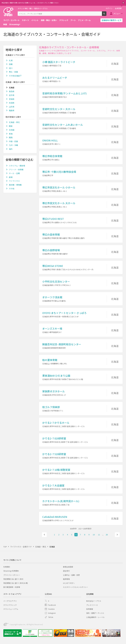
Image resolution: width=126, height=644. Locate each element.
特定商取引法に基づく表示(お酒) (16, 583)
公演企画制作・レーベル (95, 617)
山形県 (12, 107)
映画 (5, 24)
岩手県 (12, 95)
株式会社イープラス (94, 601)
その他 (12, 189)
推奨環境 (66, 579)
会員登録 (118, 8)
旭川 (11, 68)
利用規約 (7, 567)
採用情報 (90, 609)
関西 (11, 137)
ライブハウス (14, 181)
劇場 (11, 177)
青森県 (12, 91)
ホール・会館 (14, 173)
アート (73, 20)
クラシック (64, 20)
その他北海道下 (15, 76)
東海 (11, 134)
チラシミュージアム (11, 609)
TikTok (51, 617)
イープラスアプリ (10, 601)
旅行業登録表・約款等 (12, 587)
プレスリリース (92, 605)
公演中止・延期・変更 (71, 575)
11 (99, 535)
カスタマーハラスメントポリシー (76, 587)
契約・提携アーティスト (95, 613)
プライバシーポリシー (12, 575)
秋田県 (12, 103)
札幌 (11, 60)
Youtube (51, 609)
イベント (35, 20)
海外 (11, 149)
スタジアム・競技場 (17, 166)
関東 (11, 126)
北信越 (12, 130)
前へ (44, 535)
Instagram (52, 613)
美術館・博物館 (15, 185)
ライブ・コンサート (11, 20)
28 (107, 535)
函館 (11, 64)
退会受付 (66, 571)
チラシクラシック (10, 605)
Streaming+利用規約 (11, 571)
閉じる (123, 3)
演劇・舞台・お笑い (49, 20)
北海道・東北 (14, 122)
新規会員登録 (68, 567)
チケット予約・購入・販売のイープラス (33, 8)
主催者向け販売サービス (111, 20)
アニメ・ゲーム (84, 20)
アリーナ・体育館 (16, 170)
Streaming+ (15, 24)
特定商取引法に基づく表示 (13, 579)
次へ (117, 535)
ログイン (109, 8)
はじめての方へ (69, 583)
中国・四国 (13, 141)
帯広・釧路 (13, 72)
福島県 (12, 110)
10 (94, 535)
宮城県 (12, 99)
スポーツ (25, 20)
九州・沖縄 (13, 145)
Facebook (52, 605)
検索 (106, 15)
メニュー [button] (117, 13)
